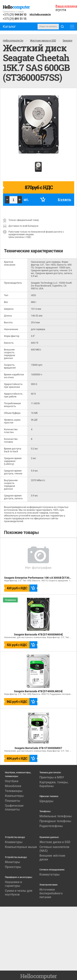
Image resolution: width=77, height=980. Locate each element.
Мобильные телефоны (56, 816)
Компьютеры (14, 796)
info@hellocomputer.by (40, 14)
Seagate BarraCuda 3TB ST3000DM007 (38, 748)
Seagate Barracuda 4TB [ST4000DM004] (38, 634)
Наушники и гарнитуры (13, 884)
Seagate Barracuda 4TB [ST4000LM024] (38, 691)
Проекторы (13, 867)
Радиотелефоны (51, 826)
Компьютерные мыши (21, 847)
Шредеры (46, 801)
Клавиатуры (14, 842)
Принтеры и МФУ (52, 777)
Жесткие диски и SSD (55, 842)
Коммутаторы (50, 874)
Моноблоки (13, 786)
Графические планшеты (14, 808)
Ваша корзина (66, 6)
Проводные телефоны (55, 821)
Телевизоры (14, 791)
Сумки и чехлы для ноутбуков (19, 893)
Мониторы (12, 862)
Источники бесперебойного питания (51, 893)
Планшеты (13, 801)
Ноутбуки (12, 781)
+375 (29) (14, 15)
